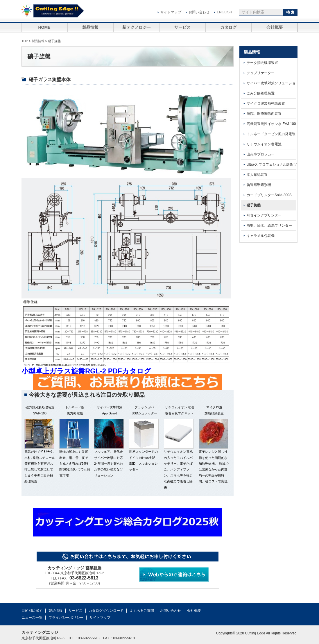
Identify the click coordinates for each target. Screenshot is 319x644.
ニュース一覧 (32, 618)
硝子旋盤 (254, 205)
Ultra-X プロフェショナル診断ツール (268, 166)
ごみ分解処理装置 (261, 93)
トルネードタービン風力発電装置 (267, 136)
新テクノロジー (137, 27)
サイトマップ (171, 12)
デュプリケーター (261, 73)
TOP (25, 41)
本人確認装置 (257, 175)
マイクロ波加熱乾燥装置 (266, 103)
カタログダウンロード (106, 611)
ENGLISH (224, 12)
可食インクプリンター (264, 215)
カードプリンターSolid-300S (269, 195)
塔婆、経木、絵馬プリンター (269, 226)
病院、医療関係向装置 (264, 114)
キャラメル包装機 (261, 236)
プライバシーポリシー (66, 618)
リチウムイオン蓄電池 (264, 144)
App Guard (110, 413)
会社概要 (275, 27)
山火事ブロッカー (261, 154)
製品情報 (90, 27)
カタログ (228, 27)
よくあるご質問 (142, 611)
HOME (44, 27)
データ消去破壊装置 (262, 63)
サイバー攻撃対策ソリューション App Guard (267, 85)
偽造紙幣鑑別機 (259, 185)
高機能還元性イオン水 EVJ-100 (271, 124)
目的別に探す (32, 611)
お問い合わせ (199, 12)
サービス (182, 27)
